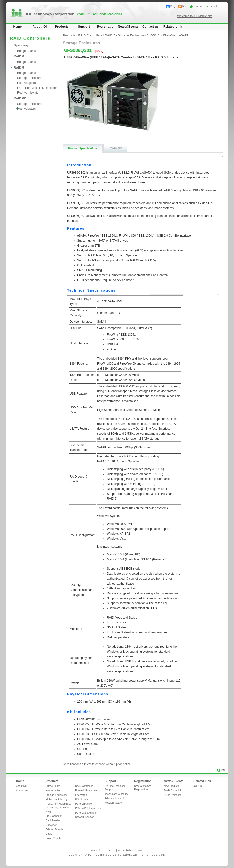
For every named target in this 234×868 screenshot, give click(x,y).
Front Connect (54, 816)
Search (214, 6)
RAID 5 (19, 67)
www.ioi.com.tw (103, 850)
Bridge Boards (27, 51)
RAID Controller (84, 786)
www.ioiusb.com (131, 850)
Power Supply (53, 838)
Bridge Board (53, 786)
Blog (173, 6)
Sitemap (199, 6)
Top (223, 770)
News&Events (128, 27)
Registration (106, 27)
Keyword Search (114, 803)
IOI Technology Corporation (74, 14)
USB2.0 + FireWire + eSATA (169, 35)
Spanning (21, 45)
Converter (51, 825)
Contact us (150, 27)
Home (18, 27)
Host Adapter (53, 790)
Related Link (173, 27)
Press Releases (173, 795)
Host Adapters (26, 83)
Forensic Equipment (86, 790)
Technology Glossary (116, 794)
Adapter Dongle (54, 829)
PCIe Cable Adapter (86, 813)
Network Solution (85, 817)
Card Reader (53, 821)
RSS (185, 6)
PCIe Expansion (84, 804)
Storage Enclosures (30, 78)
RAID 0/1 (20, 98)
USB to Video (83, 799)
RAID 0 (19, 56)
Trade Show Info (173, 790)
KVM (48, 812)
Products (62, 27)
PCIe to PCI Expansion (88, 808)
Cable (49, 834)
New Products (172, 786)
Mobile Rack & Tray (56, 799)
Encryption (81, 795)
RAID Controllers (90, 35)
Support (84, 27)
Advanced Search (115, 798)
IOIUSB (198, 786)
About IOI (40, 27)
